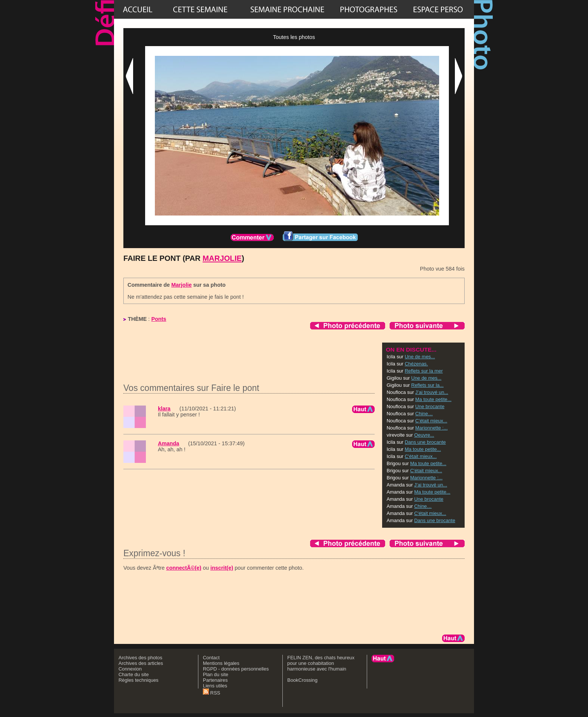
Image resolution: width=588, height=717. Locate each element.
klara (164, 409)
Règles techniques (139, 680)
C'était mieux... (431, 421)
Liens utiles (215, 686)
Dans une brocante (425, 442)
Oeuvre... (424, 435)
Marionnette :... (431, 428)
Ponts (159, 319)
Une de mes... (420, 357)
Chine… (424, 414)
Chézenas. (416, 364)
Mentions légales (221, 663)
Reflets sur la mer (424, 371)
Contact (211, 658)
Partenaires (215, 680)
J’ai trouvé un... (432, 392)
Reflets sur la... (427, 385)
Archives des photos (140, 658)
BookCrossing (302, 680)
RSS (211, 693)
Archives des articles (141, 663)
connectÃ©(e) (184, 568)
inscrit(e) (222, 568)
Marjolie (222, 258)
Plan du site (216, 674)
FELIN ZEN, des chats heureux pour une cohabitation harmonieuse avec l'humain (321, 663)
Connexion (130, 669)
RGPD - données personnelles (236, 669)
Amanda (169, 443)
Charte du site (134, 674)
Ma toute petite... (433, 399)
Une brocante (430, 406)
